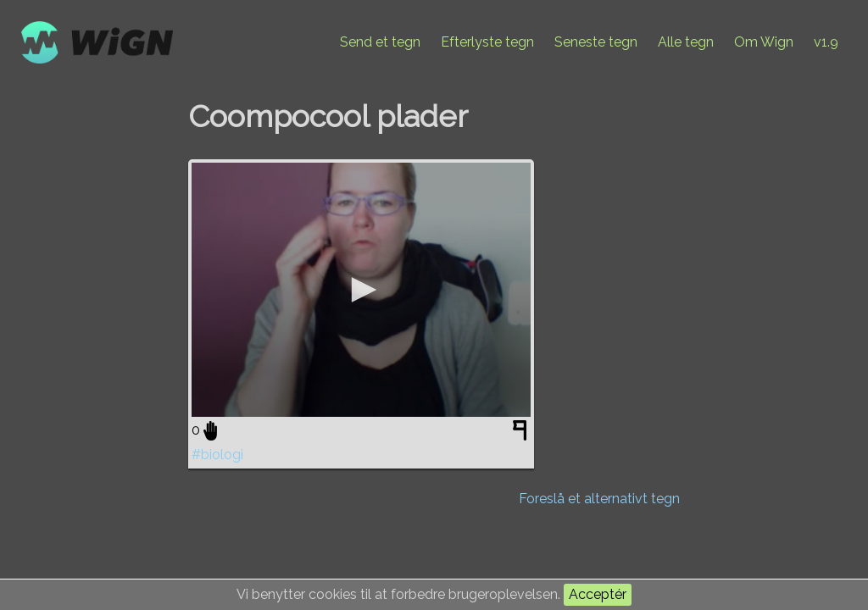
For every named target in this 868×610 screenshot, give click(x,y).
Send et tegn (380, 42)
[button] (361, 290)
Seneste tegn (596, 42)
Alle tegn (686, 42)
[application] (361, 290)
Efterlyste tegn (487, 42)
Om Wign (764, 42)
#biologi (217, 455)
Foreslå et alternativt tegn (599, 499)
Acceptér (598, 594)
